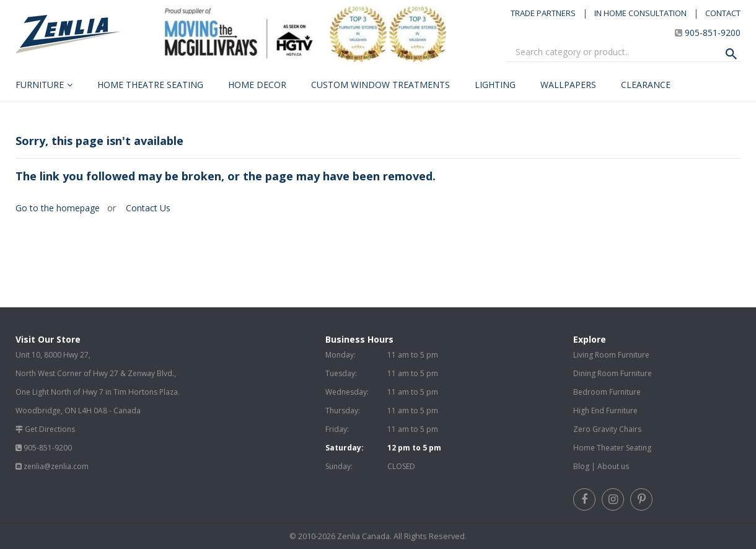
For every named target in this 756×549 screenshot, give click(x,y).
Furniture (40, 85)
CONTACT (723, 13)
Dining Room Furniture (613, 373)
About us (613, 466)
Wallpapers (568, 85)
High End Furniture (605, 411)
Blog (581, 466)
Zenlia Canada (363, 536)
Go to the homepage (58, 208)
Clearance (646, 85)
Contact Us (147, 208)
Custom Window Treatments (380, 85)
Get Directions (50, 429)
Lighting (495, 85)
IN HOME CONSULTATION (640, 13)
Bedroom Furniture (607, 392)
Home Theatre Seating (150, 85)
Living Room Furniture (611, 355)
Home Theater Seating (612, 448)
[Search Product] (731, 54)
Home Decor (257, 85)
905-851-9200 (713, 33)
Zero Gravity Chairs (607, 429)
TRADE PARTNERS (543, 13)
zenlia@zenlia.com (56, 466)
